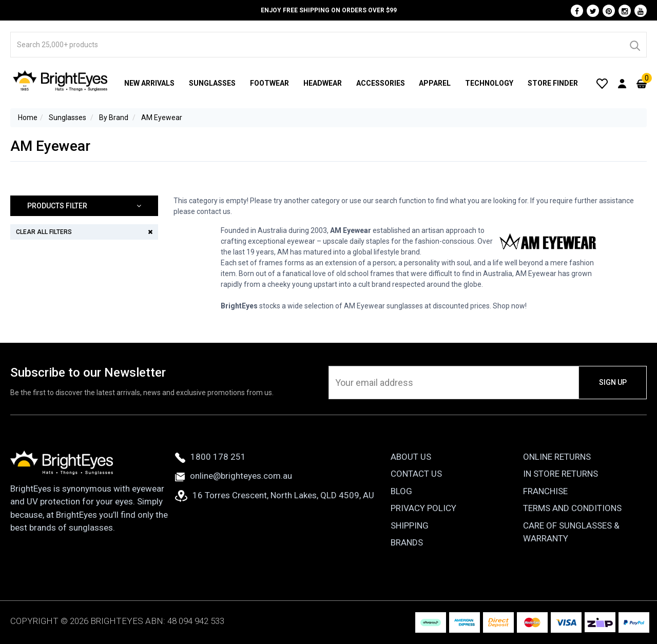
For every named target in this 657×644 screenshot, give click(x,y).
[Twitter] (593, 11)
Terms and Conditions (572, 508)
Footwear (269, 83)
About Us (411, 457)
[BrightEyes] (61, 81)
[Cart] (642, 83)
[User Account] (622, 83)
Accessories (381, 83)
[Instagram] (625, 11)
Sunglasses (212, 83)
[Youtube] (641, 11)
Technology (489, 83)
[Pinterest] (609, 11)
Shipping (410, 525)
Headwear (323, 83)
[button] (84, 206)
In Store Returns (561, 474)
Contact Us (416, 474)
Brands (407, 542)
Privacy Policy (423, 508)
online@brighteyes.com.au (234, 476)
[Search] (634, 45)
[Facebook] (577, 11)
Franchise (545, 491)
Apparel (435, 83)
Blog (401, 491)
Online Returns (557, 457)
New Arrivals (149, 83)
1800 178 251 (210, 457)
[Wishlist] (602, 83)
